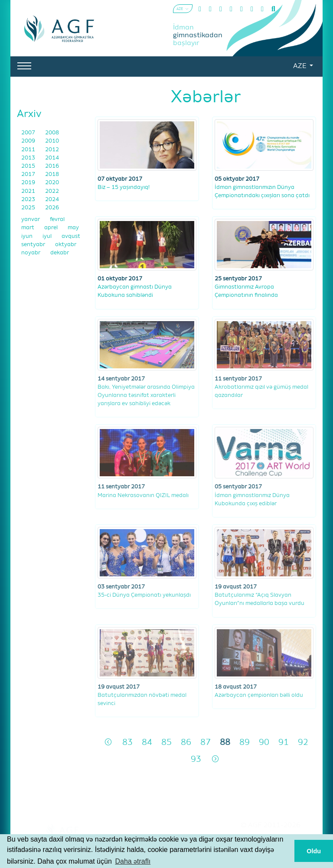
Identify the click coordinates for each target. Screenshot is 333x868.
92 (303, 743)
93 (196, 759)
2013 (29, 158)
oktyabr (66, 245)
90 (264, 743)
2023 (29, 200)
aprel (52, 228)
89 (245, 743)
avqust (71, 236)
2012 (52, 150)
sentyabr (34, 245)
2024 (52, 200)
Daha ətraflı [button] (133, 861)
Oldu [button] (314, 851)
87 (206, 743)
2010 (52, 141)
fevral (57, 219)
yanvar (31, 219)
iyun (28, 236)
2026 (52, 208)
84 (147, 743)
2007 (29, 133)
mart (28, 228)
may (73, 228)
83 (127, 743)
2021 (29, 191)
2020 (52, 183)
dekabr (60, 253)
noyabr (31, 253)
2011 (29, 150)
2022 (52, 191)
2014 (52, 158)
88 (225, 743)
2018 (52, 174)
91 (284, 743)
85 (166, 743)
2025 (29, 208)
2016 (52, 166)
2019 (29, 183)
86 (186, 743)
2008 (52, 133)
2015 (29, 166)
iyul (48, 236)
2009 (29, 141)
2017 (29, 174)
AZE (300, 66)
